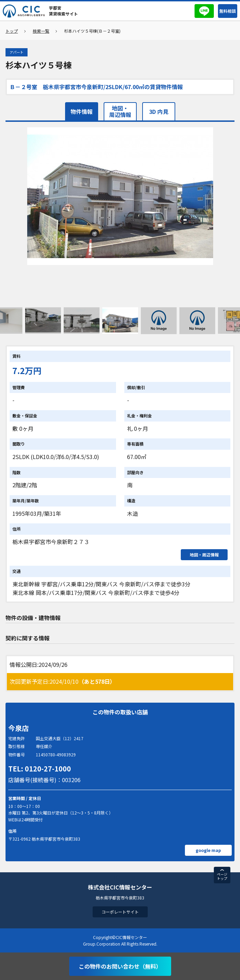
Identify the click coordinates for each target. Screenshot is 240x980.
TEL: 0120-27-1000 (40, 769)
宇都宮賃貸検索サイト (63, 11)
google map (208, 850)
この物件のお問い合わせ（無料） (120, 966)
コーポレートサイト (120, 912)
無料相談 (228, 11)
